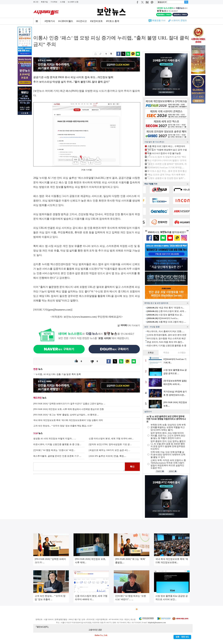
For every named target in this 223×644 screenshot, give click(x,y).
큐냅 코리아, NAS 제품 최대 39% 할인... (165, 342)
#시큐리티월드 (66, 21)
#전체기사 (50, 21)
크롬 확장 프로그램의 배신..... (166, 322)
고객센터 (110, 609)
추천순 (166, 353)
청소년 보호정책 (87, 609)
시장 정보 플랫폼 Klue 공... (165, 315)
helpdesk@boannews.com (157, 623)
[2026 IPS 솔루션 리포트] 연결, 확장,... (108, 456)
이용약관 (57, 609)
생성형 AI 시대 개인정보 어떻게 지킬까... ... (55, 439)
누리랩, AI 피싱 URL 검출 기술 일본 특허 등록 (58, 374)
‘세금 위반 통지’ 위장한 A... (165, 308)
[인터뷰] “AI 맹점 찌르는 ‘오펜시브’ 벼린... (54, 450)
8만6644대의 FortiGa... (163, 318)
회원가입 (44, 2)
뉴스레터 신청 (73, 2)
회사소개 (37, 609)
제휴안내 (120, 609)
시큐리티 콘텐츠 (179, 20)
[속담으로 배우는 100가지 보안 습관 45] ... (109, 450)
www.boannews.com (85, 317)
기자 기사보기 (129, 325)
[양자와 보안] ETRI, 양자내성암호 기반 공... (110, 444)
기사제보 (54, 2)
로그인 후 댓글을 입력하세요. (79, 467)
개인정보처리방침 (70, 609)
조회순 (151, 353)
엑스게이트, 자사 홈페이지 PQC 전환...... (166, 331)
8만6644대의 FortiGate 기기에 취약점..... (166, 168)
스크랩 (62, 2)
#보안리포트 (96, 21)
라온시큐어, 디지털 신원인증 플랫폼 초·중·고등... (57, 444)
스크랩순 (182, 353)
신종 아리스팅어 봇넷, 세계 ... (166, 311)
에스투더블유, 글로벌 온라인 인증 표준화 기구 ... (57, 456)
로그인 (36, 2)
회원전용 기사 (159, 20)
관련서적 (130, 609)
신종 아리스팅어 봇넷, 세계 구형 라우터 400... (111, 439)
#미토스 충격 (113, 21)
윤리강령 (100, 609)
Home (36, 30)
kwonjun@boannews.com (113, 630)
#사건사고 (82, 21)
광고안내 (47, 609)
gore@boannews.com (60, 310)
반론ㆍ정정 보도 (182, 637)
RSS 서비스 (142, 609)
